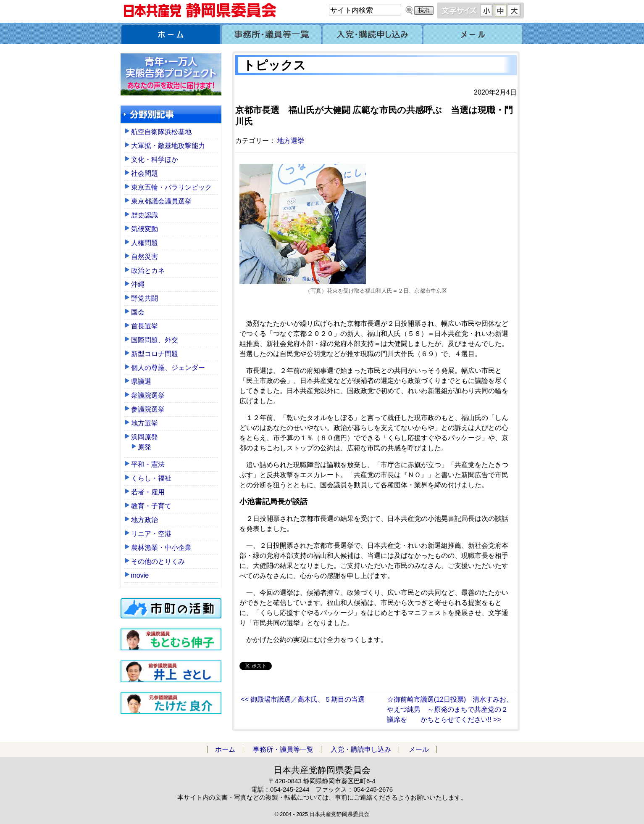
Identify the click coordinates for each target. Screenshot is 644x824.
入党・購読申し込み (373, 33)
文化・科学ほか (155, 160)
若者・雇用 (148, 492)
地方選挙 (291, 141)
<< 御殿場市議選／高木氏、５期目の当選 (303, 699)
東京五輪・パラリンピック (171, 187)
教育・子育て (151, 506)
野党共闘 (145, 298)
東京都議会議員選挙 (161, 201)
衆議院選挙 (148, 395)
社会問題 (145, 173)
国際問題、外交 (155, 340)
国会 (138, 312)
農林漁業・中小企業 (161, 548)
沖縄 (138, 284)
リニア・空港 (151, 534)
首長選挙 (145, 326)
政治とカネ (148, 271)
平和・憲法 (148, 464)
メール (473, 33)
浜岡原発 (145, 437)
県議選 (141, 382)
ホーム (171, 33)
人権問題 (145, 243)
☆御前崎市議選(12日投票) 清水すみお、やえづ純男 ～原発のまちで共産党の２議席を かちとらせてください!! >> (450, 709)
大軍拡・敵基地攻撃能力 (168, 146)
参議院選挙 (148, 409)
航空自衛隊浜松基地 (161, 132)
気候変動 (145, 229)
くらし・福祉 (151, 478)
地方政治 (145, 520)
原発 (145, 447)
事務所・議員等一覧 (272, 33)
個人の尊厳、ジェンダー (168, 368)
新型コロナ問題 (155, 354)
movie (140, 575)
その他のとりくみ (158, 561)
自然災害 (145, 257)
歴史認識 (145, 215)
